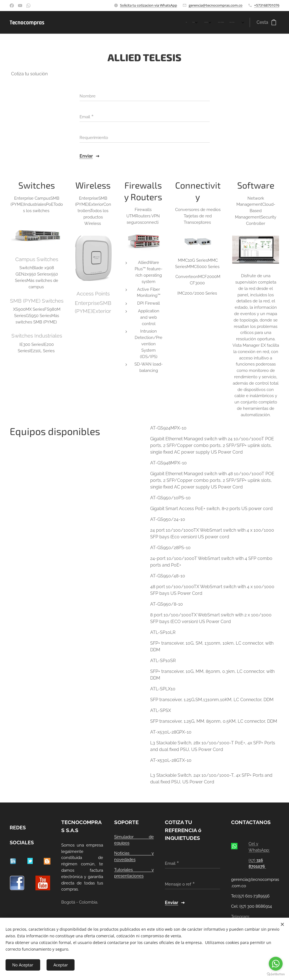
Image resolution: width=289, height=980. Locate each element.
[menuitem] (205, 22)
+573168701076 (267, 5)
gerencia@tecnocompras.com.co (216, 5)
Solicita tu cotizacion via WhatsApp (149, 5)
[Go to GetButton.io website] (276, 974)
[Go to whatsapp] (276, 964)
